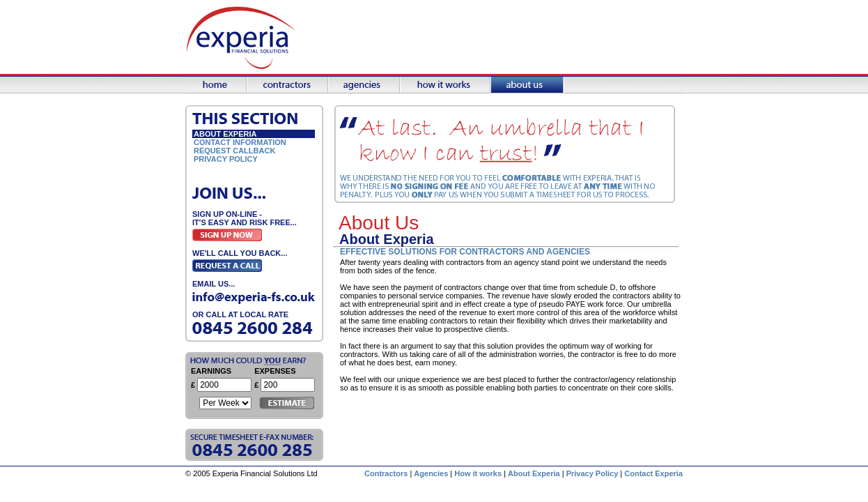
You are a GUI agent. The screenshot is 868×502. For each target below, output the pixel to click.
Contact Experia (653, 473)
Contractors (386, 473)
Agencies (431, 473)
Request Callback (234, 151)
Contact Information (240, 142)
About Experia (534, 473)
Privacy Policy (226, 159)
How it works (478, 473)
